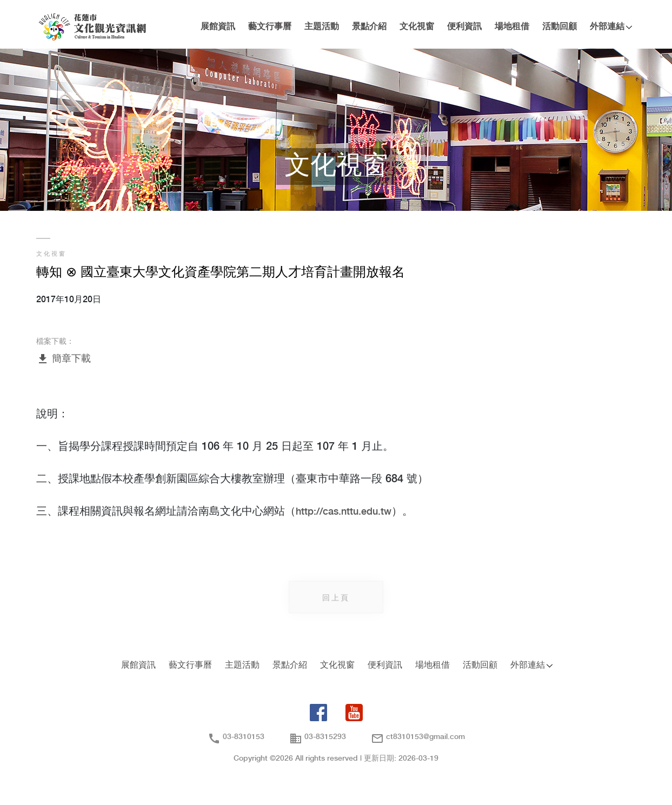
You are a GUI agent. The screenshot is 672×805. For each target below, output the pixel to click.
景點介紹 (369, 27)
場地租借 (512, 27)
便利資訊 (464, 27)
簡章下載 (64, 359)
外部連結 (607, 27)
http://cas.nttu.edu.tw (344, 512)
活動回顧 (560, 27)
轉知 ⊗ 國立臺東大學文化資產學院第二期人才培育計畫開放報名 (221, 273)
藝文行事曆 (270, 27)
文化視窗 (417, 27)
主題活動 (322, 27)
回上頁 (336, 600)
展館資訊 (218, 27)
